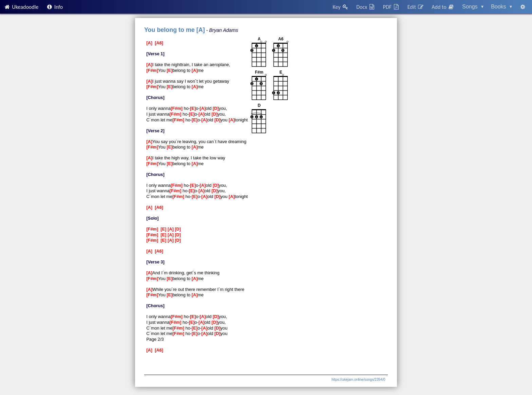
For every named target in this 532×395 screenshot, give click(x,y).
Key (341, 7)
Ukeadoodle (21, 7)
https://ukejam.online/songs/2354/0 (358, 380)
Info (55, 7)
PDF (392, 7)
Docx (366, 7)
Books (501, 7)
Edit (416, 7)
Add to (443, 7)
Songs (473, 7)
